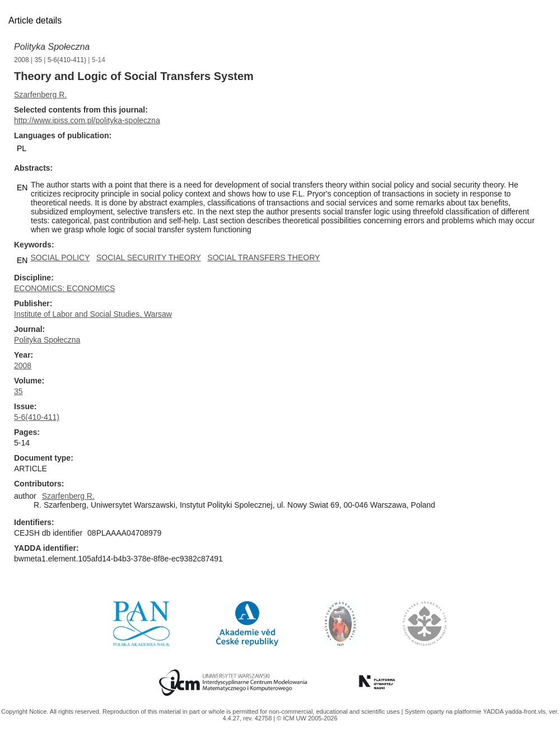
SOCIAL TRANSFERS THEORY (263, 257)
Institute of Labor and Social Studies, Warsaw (93, 314)
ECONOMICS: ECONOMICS (64, 288)
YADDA (494, 711)
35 (38, 60)
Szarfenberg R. (40, 95)
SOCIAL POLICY (60, 257)
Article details (35, 20)
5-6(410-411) (67, 60)
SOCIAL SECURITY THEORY (149, 257)
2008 (22, 60)
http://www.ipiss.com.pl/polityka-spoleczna (87, 120)
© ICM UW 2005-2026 (307, 718)
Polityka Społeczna (52, 47)
